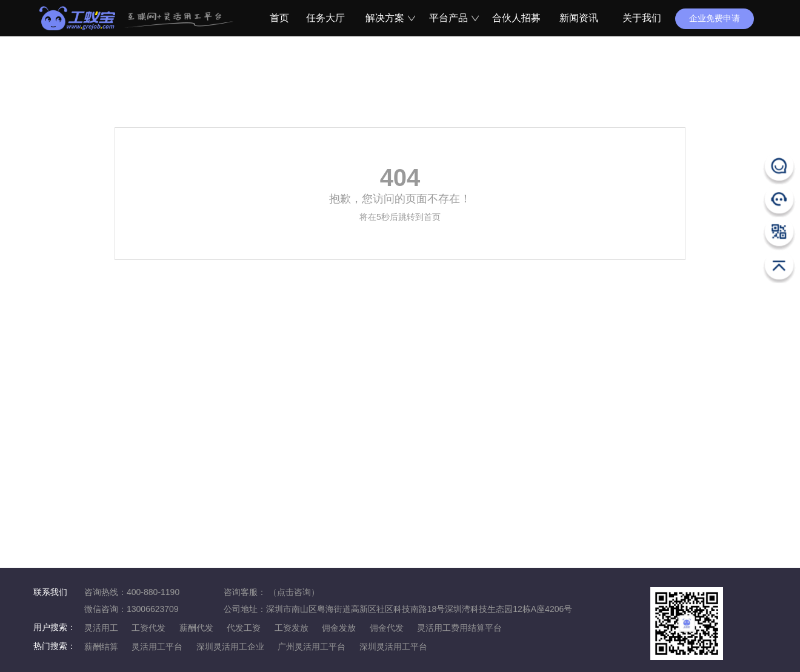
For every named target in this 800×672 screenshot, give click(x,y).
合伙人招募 (515, 18)
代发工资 (244, 628)
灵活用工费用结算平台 (459, 628)
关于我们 (642, 18)
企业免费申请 (715, 18)
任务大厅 (325, 18)
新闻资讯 (579, 18)
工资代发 (148, 628)
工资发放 (292, 628)
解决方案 (388, 18)
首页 (278, 18)
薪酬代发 (196, 628)
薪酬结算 (101, 647)
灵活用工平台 (157, 647)
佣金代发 (387, 628)
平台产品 (452, 18)
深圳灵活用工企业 (230, 647)
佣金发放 (339, 628)
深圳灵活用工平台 (393, 647)
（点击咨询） (294, 592)
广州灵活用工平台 (312, 647)
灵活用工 (101, 628)
